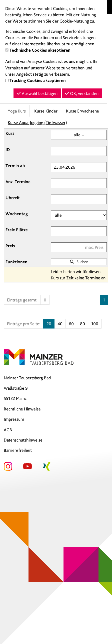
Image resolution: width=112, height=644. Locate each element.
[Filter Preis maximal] (79, 247)
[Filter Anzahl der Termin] (79, 183)
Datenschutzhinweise (23, 440)
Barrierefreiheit (18, 450)
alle (79, 135)
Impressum (14, 419)
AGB (8, 430)
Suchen (79, 262)
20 (49, 324)
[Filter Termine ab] (79, 167)
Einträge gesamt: (22, 300)
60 (71, 324)
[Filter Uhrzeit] (79, 199)
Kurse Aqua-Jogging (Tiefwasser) (37, 122)
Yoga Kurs (17, 111)
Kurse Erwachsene (82, 111)
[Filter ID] (79, 151)
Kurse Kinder (46, 111)
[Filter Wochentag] (79, 215)
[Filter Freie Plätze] (79, 231)
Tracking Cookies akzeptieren (38, 80)
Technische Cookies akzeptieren (40, 50)
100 (95, 324)
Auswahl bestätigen (37, 93)
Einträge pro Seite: (24, 324)
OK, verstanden (82, 93)
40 (60, 324)
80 (82, 324)
